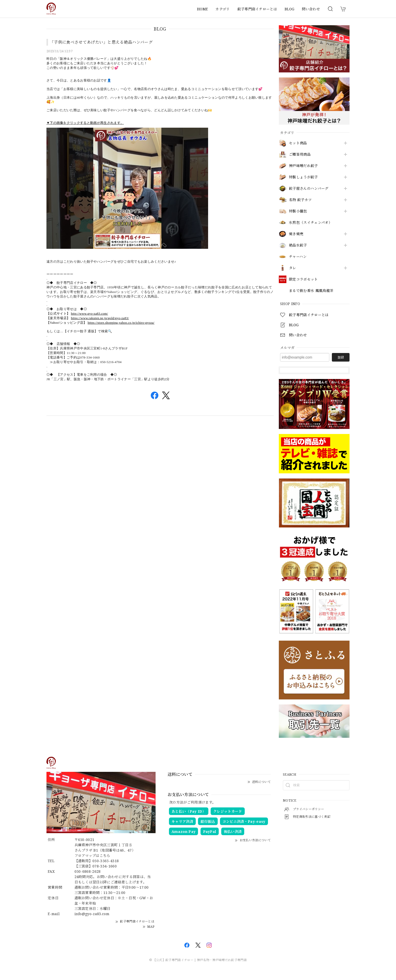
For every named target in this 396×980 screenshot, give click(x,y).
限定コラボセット (303, 279)
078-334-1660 (105, 866)
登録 (341, 357)
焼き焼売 (296, 234)
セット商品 (298, 143)
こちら (105, 855)
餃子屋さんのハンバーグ (309, 189)
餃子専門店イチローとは (257, 9)
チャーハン (298, 257)
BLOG (289, 9)
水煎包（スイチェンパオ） (311, 223)
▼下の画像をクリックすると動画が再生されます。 (85, 123)
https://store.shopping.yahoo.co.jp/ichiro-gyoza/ (121, 323)
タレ (293, 268)
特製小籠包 (298, 211)
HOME (202, 9)
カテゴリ (222, 9)
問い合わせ (311, 9)
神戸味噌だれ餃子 (303, 166)
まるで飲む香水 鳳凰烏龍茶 (311, 291)
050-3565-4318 (106, 861)
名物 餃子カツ (300, 200)
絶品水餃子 (298, 245)
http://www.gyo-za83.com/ (90, 314)
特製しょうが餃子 (303, 177)
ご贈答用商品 (300, 155)
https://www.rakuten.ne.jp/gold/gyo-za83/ (100, 318)
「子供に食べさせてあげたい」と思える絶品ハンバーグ (101, 42)
